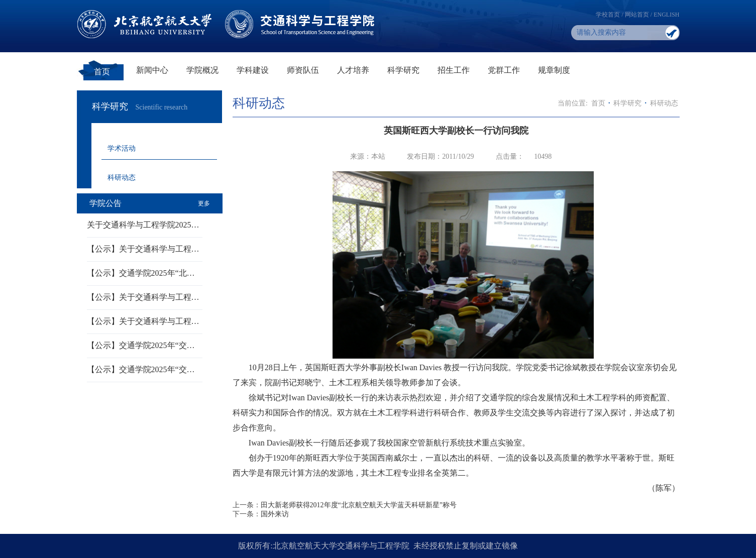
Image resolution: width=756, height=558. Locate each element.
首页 (102, 72)
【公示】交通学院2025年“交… (141, 345)
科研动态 (122, 178)
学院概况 (202, 70)
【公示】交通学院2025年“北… (141, 273)
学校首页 (608, 15)
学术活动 (122, 148)
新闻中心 (152, 70)
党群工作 (504, 70)
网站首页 (637, 15)
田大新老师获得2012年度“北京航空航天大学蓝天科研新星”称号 (359, 505)
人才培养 (353, 70)
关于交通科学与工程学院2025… (143, 225)
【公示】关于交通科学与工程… (143, 249)
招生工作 (454, 70)
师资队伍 (303, 70)
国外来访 (275, 514)
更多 (204, 203)
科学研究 (403, 70)
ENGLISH (666, 15)
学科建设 (253, 70)
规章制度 (554, 70)
